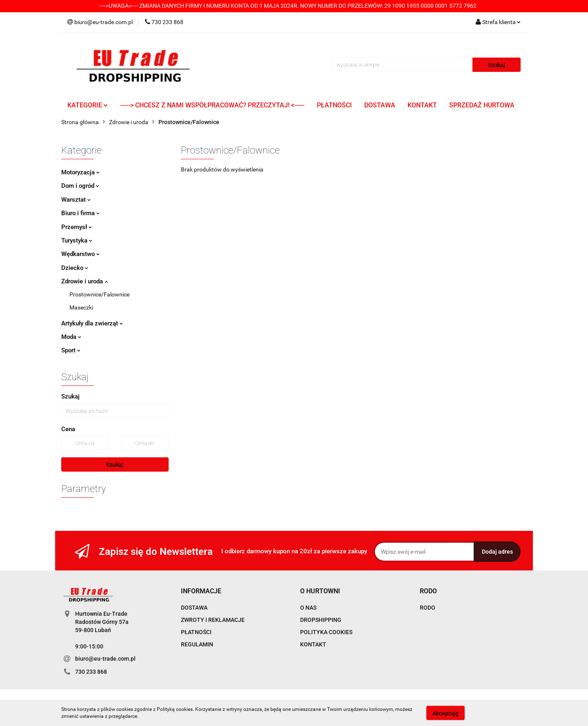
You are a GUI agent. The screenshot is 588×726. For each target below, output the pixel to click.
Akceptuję (445, 713)
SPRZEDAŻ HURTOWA (482, 105)
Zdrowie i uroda (85, 281)
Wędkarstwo (80, 254)
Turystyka (77, 241)
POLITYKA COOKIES (326, 632)
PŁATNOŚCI (334, 105)
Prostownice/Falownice (99, 294)
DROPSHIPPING (321, 620)
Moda (71, 337)
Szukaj (115, 465)
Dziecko (75, 268)
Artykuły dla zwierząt (92, 323)
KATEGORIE (88, 105)
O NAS (308, 608)
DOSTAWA (380, 105)
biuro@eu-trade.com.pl (105, 659)
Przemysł (77, 227)
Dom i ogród (80, 186)
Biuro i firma (80, 213)
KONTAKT (422, 105)
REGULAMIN (197, 644)
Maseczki (81, 307)
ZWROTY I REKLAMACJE (213, 620)
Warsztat (76, 200)
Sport (71, 350)
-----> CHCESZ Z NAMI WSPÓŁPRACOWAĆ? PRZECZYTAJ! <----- (212, 105)
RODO (428, 608)
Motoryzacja (80, 172)
